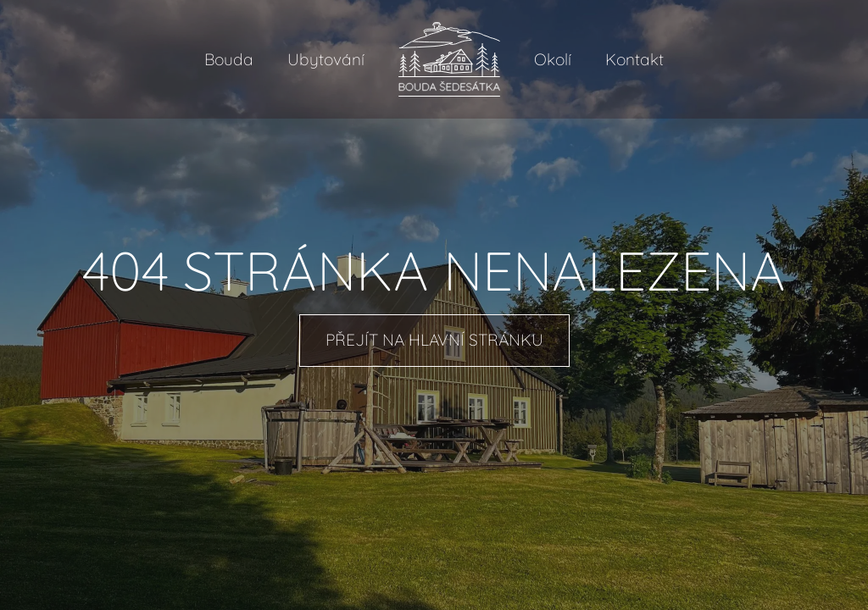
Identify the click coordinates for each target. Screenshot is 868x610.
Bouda (229, 59)
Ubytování (326, 59)
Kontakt (634, 59)
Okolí (553, 59)
